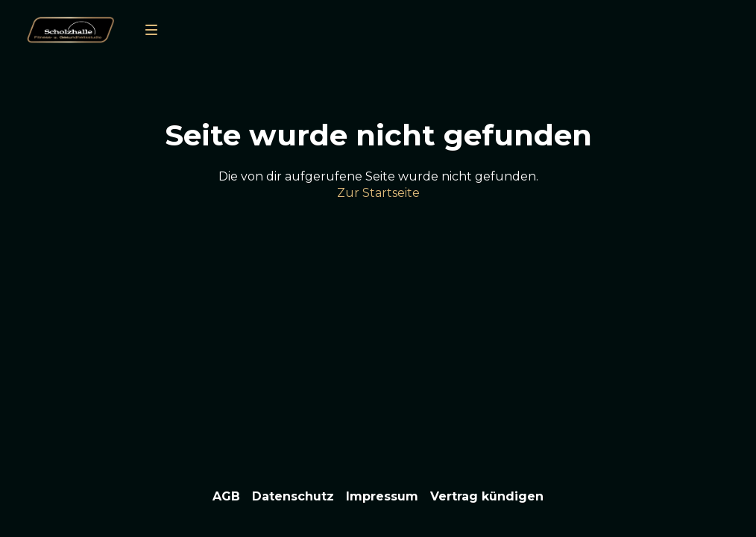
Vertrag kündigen (487, 496)
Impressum (382, 496)
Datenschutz (293, 496)
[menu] (151, 30)
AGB (226, 496)
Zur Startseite (378, 193)
